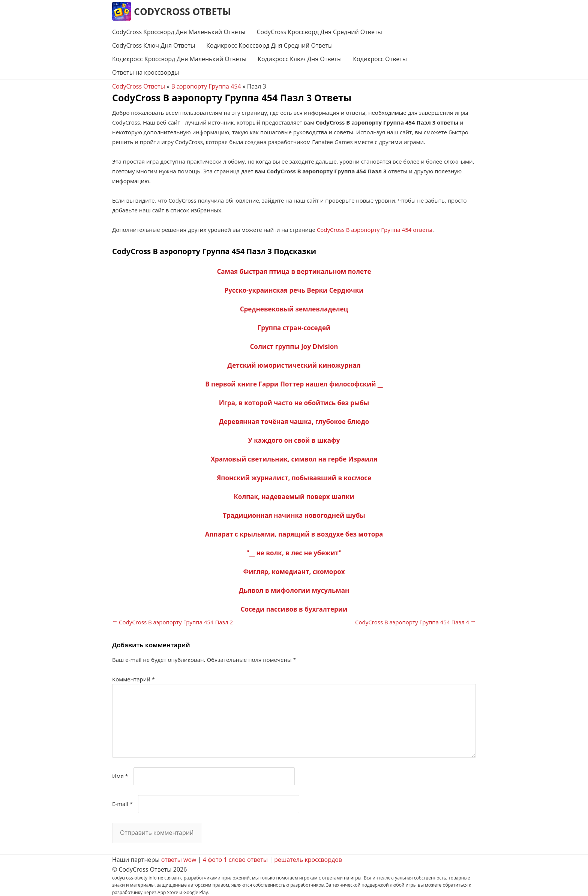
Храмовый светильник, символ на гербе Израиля (294, 459)
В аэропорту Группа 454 (206, 86)
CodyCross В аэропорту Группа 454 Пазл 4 (412, 622)
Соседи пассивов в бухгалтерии (294, 609)
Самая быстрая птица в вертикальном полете (294, 271)
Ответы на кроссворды (145, 72)
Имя (120, 776)
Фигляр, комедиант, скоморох (294, 572)
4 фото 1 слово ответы (235, 860)
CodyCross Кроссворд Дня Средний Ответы (319, 32)
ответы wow (179, 860)
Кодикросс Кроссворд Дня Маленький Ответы (179, 59)
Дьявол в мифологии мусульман (294, 590)
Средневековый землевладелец (294, 309)
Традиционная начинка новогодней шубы (294, 515)
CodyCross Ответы (182, 11)
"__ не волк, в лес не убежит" (294, 553)
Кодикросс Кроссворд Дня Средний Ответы (269, 45)
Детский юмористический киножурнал (294, 365)
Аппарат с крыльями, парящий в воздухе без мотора (294, 534)
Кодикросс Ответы (380, 59)
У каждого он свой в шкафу (294, 440)
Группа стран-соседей (294, 328)
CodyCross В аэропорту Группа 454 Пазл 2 (176, 622)
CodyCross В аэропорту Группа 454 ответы (375, 230)
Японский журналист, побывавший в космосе (294, 478)
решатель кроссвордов (308, 860)
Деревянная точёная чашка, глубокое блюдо (294, 422)
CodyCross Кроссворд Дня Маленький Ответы (179, 32)
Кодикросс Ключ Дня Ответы (300, 59)
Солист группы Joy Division (294, 347)
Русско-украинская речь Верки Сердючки (294, 290)
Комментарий (133, 679)
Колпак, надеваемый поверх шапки (294, 497)
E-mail (122, 804)
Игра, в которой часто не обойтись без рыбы (294, 403)
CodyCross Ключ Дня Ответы (154, 45)
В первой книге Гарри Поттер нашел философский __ (294, 384)
